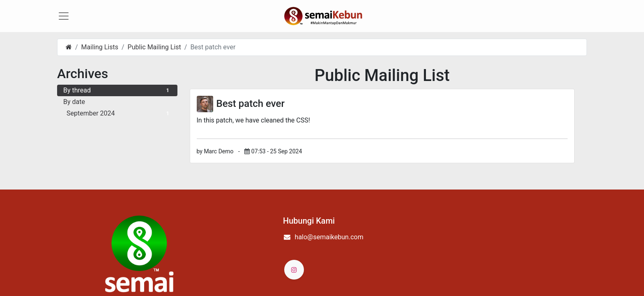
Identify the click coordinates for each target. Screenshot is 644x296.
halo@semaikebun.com (329, 243)
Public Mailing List (154, 53)
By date (74, 108)
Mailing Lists (100, 53)
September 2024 (119, 119)
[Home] (69, 53)
